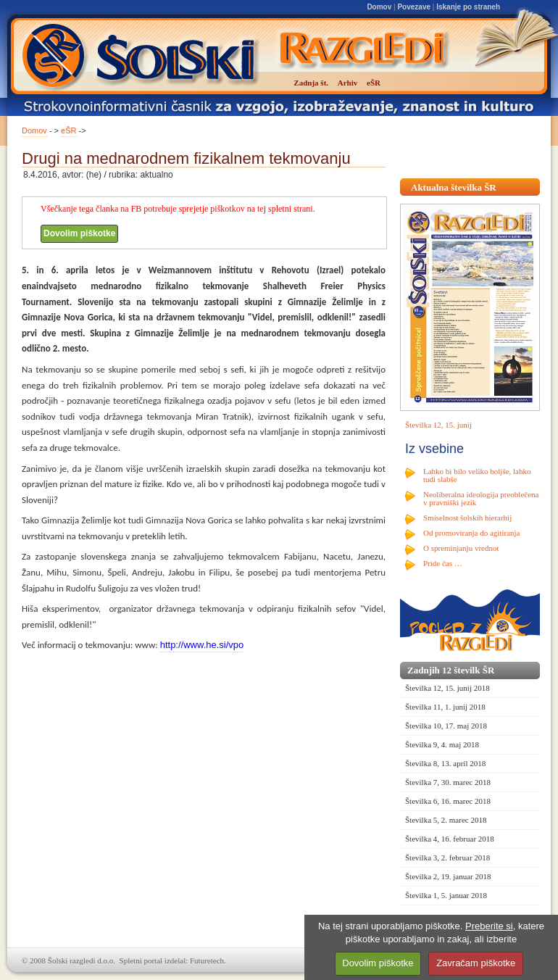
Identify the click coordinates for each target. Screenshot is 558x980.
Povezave (414, 7)
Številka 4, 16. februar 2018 (450, 839)
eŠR (68, 130)
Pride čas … (443, 563)
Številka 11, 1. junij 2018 (445, 707)
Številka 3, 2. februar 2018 (447, 857)
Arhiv (348, 83)
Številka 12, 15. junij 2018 (447, 688)
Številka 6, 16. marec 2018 (448, 801)
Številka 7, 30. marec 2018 (448, 782)
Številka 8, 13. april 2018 (445, 763)
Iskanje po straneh (468, 7)
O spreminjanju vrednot (461, 548)
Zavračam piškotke (476, 963)
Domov (379, 7)
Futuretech (207, 960)
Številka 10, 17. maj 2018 (446, 726)
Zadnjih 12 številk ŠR (451, 670)
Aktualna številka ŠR (454, 187)
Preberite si (489, 926)
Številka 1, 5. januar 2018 (446, 895)
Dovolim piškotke (79, 233)
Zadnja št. (311, 83)
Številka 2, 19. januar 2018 (448, 876)
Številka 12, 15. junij (438, 425)
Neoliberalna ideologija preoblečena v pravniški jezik (481, 498)
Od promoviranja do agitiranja (472, 533)
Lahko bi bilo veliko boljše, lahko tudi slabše (477, 475)
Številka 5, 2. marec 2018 (446, 820)
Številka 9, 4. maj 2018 (442, 744)
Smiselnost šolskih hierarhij (467, 518)
